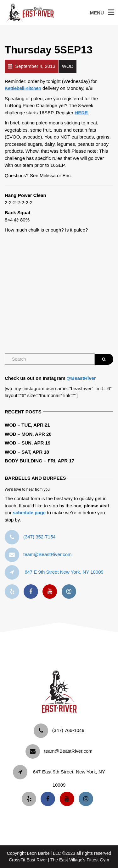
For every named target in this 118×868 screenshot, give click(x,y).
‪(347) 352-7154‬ (39, 537)
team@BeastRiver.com (48, 554)
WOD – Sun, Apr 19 (28, 443)
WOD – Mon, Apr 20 (28, 434)
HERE (81, 113)
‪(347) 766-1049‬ (68, 730)
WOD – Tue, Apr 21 (27, 425)
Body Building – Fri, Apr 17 (39, 461)
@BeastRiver (81, 378)
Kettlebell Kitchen (23, 88)
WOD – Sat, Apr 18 (27, 452)
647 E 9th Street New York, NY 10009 (64, 572)
